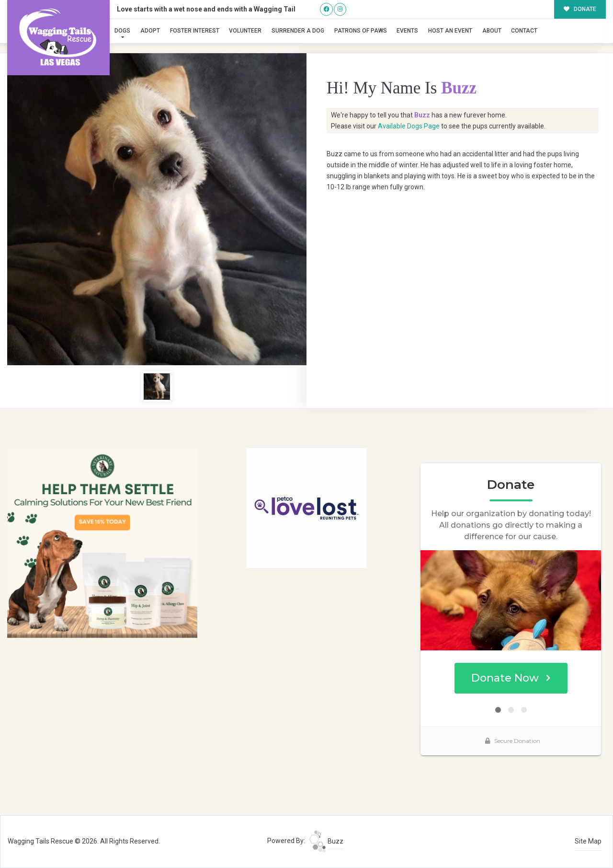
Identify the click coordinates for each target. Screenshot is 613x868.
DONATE (580, 9)
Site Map (588, 841)
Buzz (326, 841)
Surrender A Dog (298, 31)
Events (407, 31)
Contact (524, 31)
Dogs (122, 31)
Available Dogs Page (409, 126)
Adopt (150, 31)
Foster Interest (195, 31)
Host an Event (450, 31)
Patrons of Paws (361, 31)
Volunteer (245, 31)
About (492, 31)
